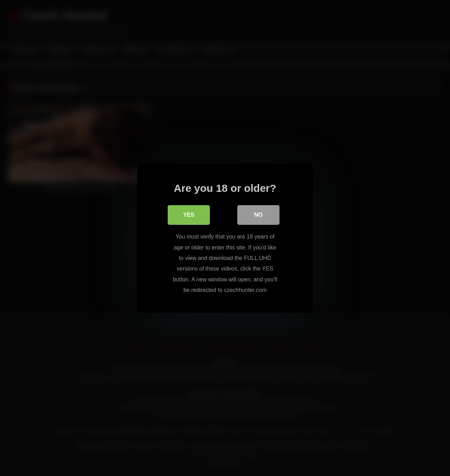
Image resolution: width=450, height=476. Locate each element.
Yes (189, 215)
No (258, 215)
